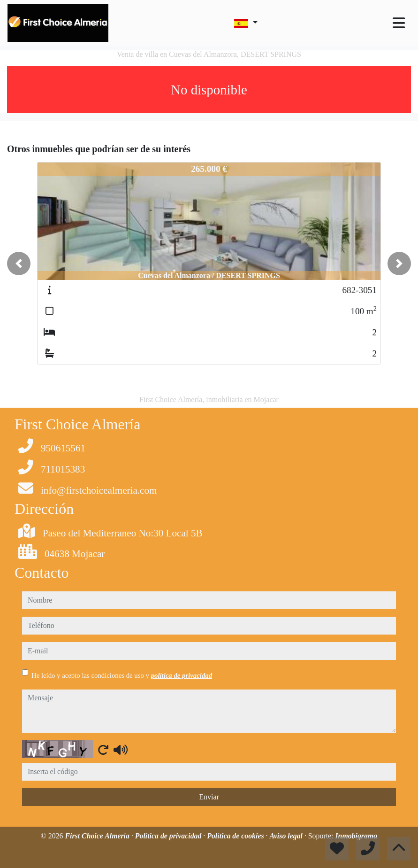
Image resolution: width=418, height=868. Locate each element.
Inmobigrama (356, 836)
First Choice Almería (98, 836)
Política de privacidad (169, 836)
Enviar (209, 797)
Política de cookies (236, 836)
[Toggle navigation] (399, 23)
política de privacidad (182, 675)
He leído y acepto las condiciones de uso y (122, 675)
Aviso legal (287, 836)
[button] (19, 263)
